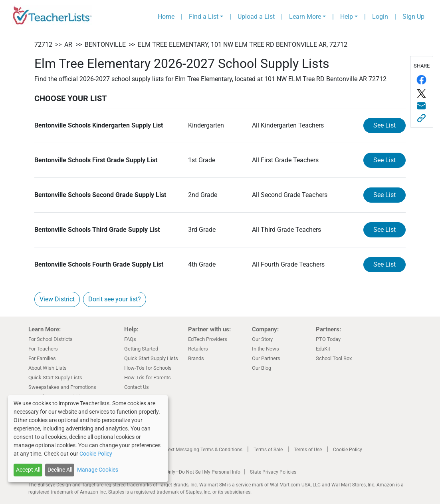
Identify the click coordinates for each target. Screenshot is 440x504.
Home (166, 17)
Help (347, 17)
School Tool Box (334, 358)
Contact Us (137, 387)
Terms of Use (308, 450)
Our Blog (262, 368)
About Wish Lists (48, 368)
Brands (196, 358)
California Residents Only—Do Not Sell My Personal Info (181, 472)
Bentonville (105, 45)
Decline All (60, 470)
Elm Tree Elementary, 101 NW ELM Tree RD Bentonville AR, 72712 (243, 45)
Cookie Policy (348, 450)
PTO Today (328, 339)
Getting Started (141, 349)
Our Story (262, 339)
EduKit (323, 349)
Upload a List (256, 17)
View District (57, 299)
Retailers (198, 349)
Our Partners (266, 358)
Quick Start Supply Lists (55, 378)
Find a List (204, 17)
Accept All (28, 470)
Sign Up (413, 17)
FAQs (130, 339)
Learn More (305, 17)
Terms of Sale (268, 450)
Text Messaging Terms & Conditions (204, 450)
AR (68, 45)
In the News (266, 349)
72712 (43, 45)
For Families (42, 358)
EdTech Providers (208, 339)
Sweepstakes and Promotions (62, 387)
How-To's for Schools (148, 368)
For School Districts (51, 339)
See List (385, 125)
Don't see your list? (115, 299)
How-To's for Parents (148, 378)
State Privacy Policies (273, 472)
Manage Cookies (98, 470)
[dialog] (88, 439)
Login (380, 17)
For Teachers (43, 349)
